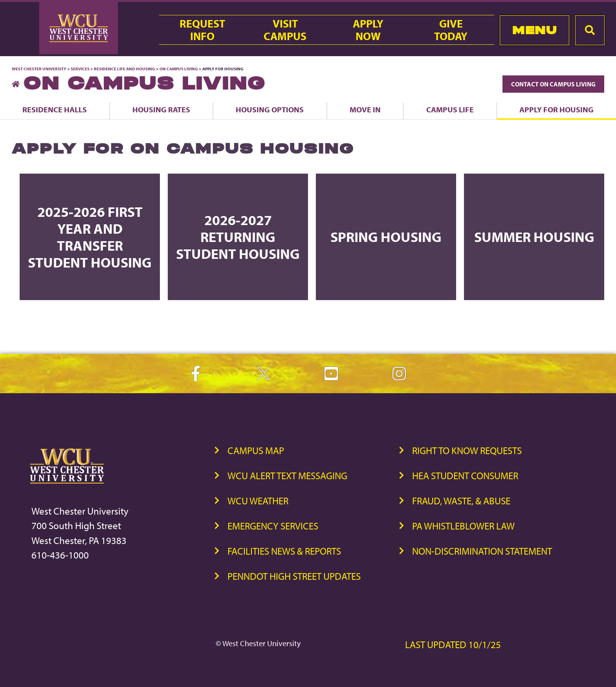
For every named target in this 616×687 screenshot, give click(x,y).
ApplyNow (368, 30)
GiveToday (451, 30)
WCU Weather (258, 501)
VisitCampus (285, 30)
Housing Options (270, 109)
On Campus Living (179, 69)
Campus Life (450, 109)
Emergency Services (273, 526)
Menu (534, 30)
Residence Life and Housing (125, 69)
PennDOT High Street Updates (294, 576)
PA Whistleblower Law (463, 526)
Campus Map (256, 450)
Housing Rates (161, 109)
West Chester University (39, 69)
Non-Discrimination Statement (482, 551)
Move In (365, 109)
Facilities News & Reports (284, 551)
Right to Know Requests (467, 450)
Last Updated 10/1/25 (453, 644)
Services (80, 69)
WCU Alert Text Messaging (287, 475)
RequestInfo (202, 30)
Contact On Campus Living (553, 84)
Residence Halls (55, 109)
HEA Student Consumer (465, 475)
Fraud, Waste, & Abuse (461, 501)
